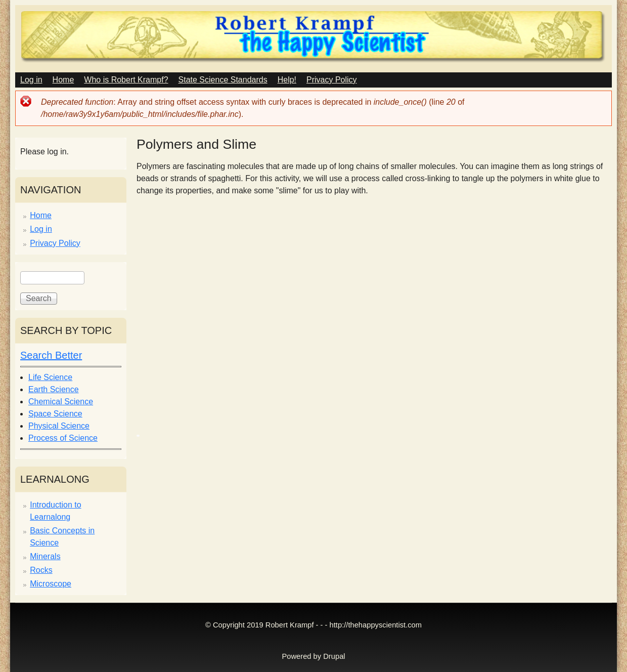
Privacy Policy (332, 80)
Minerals (45, 556)
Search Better (51, 355)
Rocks (41, 570)
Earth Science (54, 389)
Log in (31, 80)
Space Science (55, 414)
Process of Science (63, 438)
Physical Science (59, 426)
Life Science (50, 377)
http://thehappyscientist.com (376, 625)
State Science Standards (223, 80)
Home (63, 80)
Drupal (334, 656)
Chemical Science (61, 402)
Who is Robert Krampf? (126, 80)
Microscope (51, 584)
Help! (287, 80)
